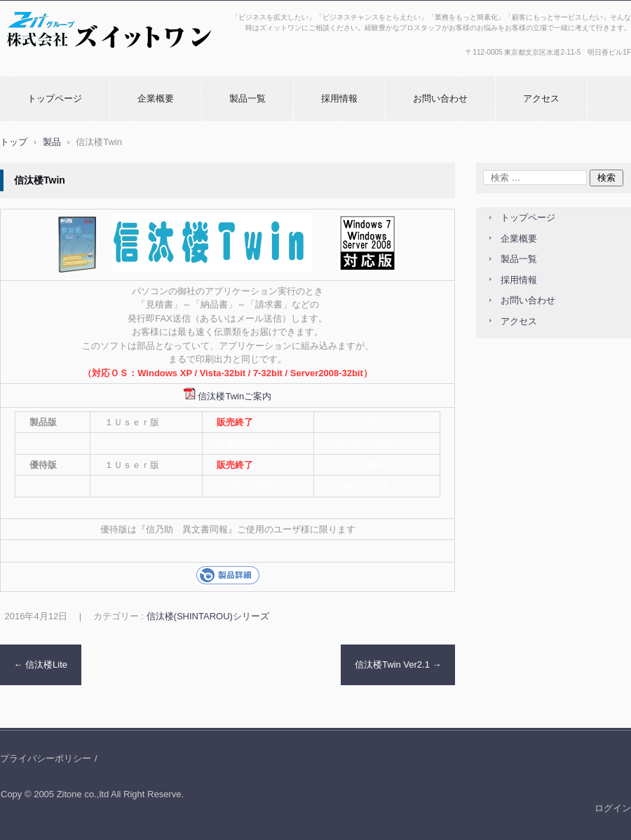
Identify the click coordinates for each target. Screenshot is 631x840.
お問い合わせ (440, 98)
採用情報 (339, 98)
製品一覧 (247, 98)
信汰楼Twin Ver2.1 (398, 665)
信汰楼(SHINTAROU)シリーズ (208, 616)
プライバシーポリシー (46, 758)
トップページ (55, 98)
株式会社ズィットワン (52, 65)
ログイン (613, 808)
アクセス (541, 98)
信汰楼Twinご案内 (235, 396)
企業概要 (156, 98)
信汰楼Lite (41, 665)
